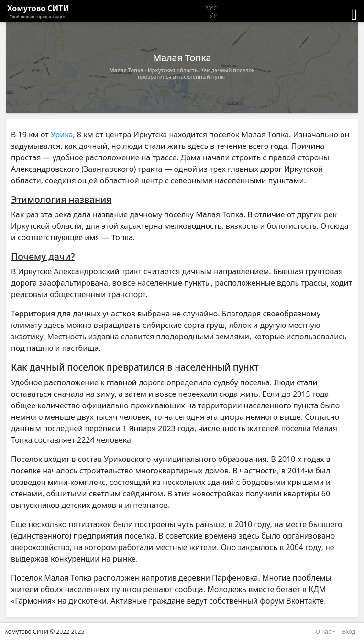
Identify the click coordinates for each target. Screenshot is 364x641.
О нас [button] (323, 632)
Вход (349, 632)
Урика (62, 135)
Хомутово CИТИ (38, 11)
